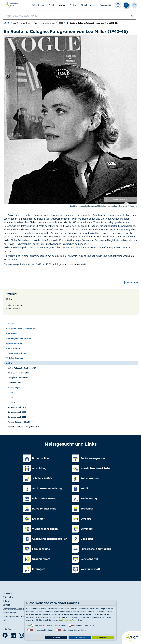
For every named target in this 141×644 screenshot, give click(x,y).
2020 (13, 402)
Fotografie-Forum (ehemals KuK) (21, 329)
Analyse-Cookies (41, 630)
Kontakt (6, 605)
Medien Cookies (82, 625)
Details (64, 625)
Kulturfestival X (15, 383)
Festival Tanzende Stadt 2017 (21, 422)
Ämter (62, 5)
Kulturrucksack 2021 (17, 417)
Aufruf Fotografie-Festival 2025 (22, 368)
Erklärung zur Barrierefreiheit (16, 616)
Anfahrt (6, 601)
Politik (52, 5)
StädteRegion (38, 5)
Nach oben (131, 283)
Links (5, 620)
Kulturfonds (12, 334)
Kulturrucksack (13, 348)
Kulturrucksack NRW (17, 407)
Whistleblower (9, 613)
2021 (12, 397)
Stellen (73, 5)
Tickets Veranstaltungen (17, 353)
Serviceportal (106, 5)
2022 (61, 23)
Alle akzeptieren (103, 637)
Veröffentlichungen (15, 358)
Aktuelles (10, 324)
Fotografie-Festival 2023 (18, 378)
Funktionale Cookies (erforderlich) (47, 625)
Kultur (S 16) (25, 23)
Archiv (37, 23)
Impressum (8, 593)
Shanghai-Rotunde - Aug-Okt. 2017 (23, 427)
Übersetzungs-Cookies (72, 630)
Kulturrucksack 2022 (17, 412)
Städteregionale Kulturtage (18, 338)
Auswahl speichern (80, 637)
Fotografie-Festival (15, 343)
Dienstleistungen (88, 5)
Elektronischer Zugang (13, 609)
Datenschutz (67, 620)
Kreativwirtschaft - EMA (18, 373)
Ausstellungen (49, 23)
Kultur (9, 299)
